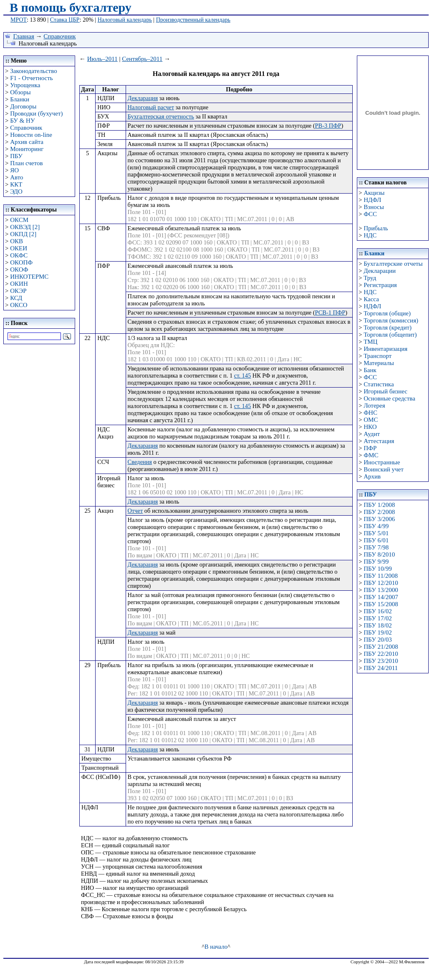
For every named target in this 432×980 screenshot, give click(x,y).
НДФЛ (372, 200)
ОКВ (16, 241)
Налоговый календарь (125, 20)
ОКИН (19, 284)
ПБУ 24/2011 (381, 668)
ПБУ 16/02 (378, 611)
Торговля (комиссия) (391, 320)
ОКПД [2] (23, 234)
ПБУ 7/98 (376, 547)
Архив (372, 476)
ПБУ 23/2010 (381, 661)
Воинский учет (384, 469)
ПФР (370, 448)
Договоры (23, 106)
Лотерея (374, 406)
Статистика (379, 384)
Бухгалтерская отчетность (161, 116)
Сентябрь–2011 (142, 59)
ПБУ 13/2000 (381, 590)
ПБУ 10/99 (378, 569)
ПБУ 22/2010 (381, 654)
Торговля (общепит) (390, 335)
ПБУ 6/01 (376, 540)
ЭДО (16, 191)
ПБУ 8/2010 (379, 554)
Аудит (372, 434)
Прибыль (376, 228)
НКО (370, 427)
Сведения (140, 462)
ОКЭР (18, 291)
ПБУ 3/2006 (379, 519)
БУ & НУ (22, 121)
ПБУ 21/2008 (381, 647)
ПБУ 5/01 (376, 533)
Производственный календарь (193, 20)
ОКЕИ (19, 248)
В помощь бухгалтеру (71, 7)
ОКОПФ (21, 262)
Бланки (20, 99)
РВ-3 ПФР (328, 126)
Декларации (380, 271)
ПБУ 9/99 (376, 562)
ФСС (370, 214)
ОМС (371, 420)
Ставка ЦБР (65, 20)
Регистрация (380, 285)
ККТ (16, 184)
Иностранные (382, 462)
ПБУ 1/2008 (379, 505)
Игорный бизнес (385, 391)
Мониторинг (27, 149)
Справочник (59, 36)
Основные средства (389, 398)
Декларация (143, 98)
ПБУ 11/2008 (381, 576)
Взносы (374, 207)
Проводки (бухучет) (36, 113)
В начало (216, 947)
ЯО (14, 170)
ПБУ (16, 156)
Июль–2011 (102, 59)
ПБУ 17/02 (378, 618)
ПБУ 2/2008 (379, 512)
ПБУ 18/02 (378, 625)
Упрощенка (25, 85)
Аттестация (379, 441)
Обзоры (20, 92)
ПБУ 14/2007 (381, 597)
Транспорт (378, 356)
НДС (370, 235)
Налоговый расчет (151, 107)
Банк (370, 370)
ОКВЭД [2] (25, 227)
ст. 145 (243, 375)
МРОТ (19, 20)
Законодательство (33, 71)
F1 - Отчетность (31, 78)
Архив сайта (27, 142)
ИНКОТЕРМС (29, 277)
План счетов (26, 163)
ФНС (370, 413)
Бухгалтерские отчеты (393, 264)
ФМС (371, 455)
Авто (16, 177)
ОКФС (19, 255)
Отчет (135, 511)
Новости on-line (31, 135)
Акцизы (374, 193)
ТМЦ (370, 342)
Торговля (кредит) (388, 328)
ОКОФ (19, 270)
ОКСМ (19, 220)
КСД (16, 298)
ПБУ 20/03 (378, 640)
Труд (370, 278)
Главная (24, 36)
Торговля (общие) (387, 313)
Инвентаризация (385, 349)
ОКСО (19, 305)
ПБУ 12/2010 (381, 583)
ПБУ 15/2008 (381, 604)
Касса (371, 299)
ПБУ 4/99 (376, 526)
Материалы (379, 363)
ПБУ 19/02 (378, 632)
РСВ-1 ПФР (330, 312)
